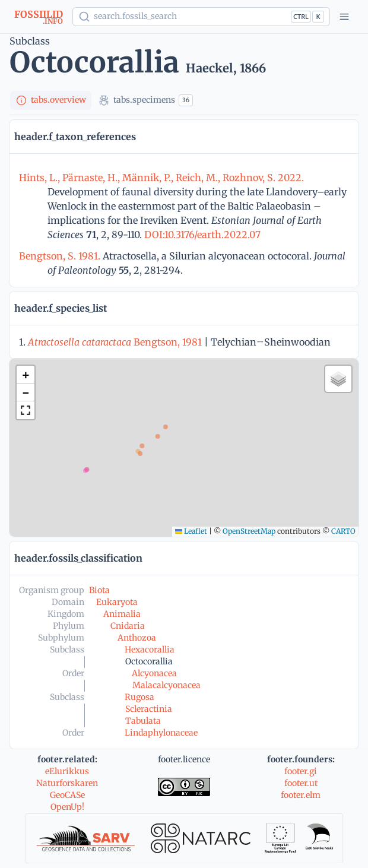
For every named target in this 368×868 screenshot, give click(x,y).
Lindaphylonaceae (161, 733)
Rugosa (139, 697)
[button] (26, 375)
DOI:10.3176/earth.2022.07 (201, 235)
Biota (99, 590)
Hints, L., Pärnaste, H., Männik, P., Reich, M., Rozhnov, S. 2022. (161, 178)
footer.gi (301, 771)
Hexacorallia (150, 650)
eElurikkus (67, 771)
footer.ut (301, 783)
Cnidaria (128, 626)
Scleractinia (149, 709)
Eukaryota (117, 602)
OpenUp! (67, 807)
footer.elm (301, 795)
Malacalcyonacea (166, 685)
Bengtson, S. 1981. (61, 256)
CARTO (343, 531)
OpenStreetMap (249, 531)
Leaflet (191, 531)
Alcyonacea (154, 673)
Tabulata (143, 721)
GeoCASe (67, 795)
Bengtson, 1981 (115, 342)
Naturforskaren (67, 783)
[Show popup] (201, 17)
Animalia (122, 614)
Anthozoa (137, 638)
